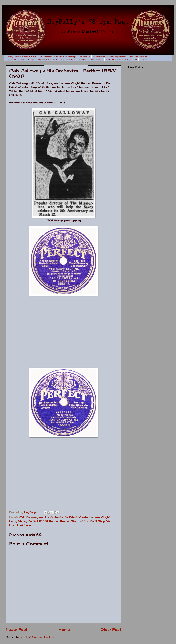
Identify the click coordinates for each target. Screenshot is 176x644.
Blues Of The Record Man (21, 60)
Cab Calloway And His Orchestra (41, 517)
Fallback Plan (96, 60)
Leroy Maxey (18, 521)
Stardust (77, 521)
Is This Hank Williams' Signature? (110, 57)
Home (64, 629)
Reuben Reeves (59, 521)
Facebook (85, 57)
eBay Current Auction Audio (22, 57)
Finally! (82, 60)
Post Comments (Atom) (41, 637)
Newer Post (17, 629)
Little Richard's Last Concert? (122, 60)
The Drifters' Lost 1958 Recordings (58, 57)
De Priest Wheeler (76, 517)
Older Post (111, 629)
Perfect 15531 (38, 521)
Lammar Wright (100, 517)
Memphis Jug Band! (47, 60)
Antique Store (68, 60)
